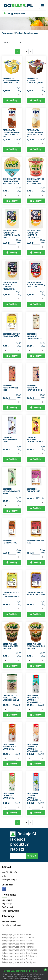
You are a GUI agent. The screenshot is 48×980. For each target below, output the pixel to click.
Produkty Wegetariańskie (27, 33)
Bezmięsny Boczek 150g (36, 542)
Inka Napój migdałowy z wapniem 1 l (9, 747)
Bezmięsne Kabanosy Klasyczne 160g (34, 388)
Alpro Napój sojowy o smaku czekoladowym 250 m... (11, 133)
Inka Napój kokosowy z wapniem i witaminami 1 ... (34, 699)
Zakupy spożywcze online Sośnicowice (20, 956)
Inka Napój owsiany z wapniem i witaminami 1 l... (35, 748)
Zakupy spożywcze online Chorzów (18, 938)
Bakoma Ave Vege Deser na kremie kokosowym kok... (12, 181)
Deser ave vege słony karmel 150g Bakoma (36, 646)
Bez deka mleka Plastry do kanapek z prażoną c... (34, 234)
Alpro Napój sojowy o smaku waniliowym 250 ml (35, 133)
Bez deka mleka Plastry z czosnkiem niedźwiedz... (10, 286)
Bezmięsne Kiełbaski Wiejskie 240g (12, 491)
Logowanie (7, 900)
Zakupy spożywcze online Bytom (17, 934)
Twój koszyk (8, 907)
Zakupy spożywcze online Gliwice (17, 941)
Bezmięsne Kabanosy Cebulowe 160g (34, 336)
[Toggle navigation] (43, 5)
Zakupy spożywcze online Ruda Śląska (19, 953)
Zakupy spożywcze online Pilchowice (19, 947)
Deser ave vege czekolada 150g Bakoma (11, 646)
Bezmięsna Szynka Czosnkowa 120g (12, 335)
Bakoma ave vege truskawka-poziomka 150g (35, 181)
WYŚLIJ (32, 856)
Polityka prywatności (11, 925)
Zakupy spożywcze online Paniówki (18, 944)
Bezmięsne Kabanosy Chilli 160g (11, 388)
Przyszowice (8, 33)
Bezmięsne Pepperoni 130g (10, 542)
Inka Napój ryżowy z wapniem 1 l (8, 796)
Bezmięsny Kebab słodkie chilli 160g (36, 593)
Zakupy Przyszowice (15, 13)
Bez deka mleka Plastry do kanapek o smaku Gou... (11, 234)
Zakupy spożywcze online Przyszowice (19, 950)
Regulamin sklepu (10, 921)
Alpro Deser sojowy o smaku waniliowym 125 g (12, 81)
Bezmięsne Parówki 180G (34, 490)
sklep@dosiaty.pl (10, 880)
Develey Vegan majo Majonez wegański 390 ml (11, 698)
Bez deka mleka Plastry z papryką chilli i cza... (36, 285)
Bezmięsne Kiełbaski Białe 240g (10, 440)
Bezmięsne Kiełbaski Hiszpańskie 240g (35, 440)
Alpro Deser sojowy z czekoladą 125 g (35, 81)
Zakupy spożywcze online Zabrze (17, 959)
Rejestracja (7, 904)
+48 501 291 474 (10, 872)
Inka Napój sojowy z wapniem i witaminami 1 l (34, 797)
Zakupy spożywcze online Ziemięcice (19, 962)
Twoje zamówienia (10, 911)
